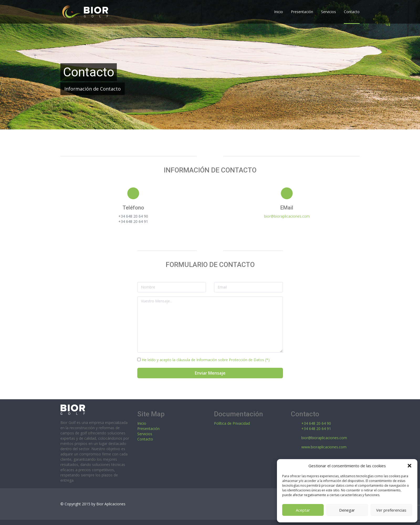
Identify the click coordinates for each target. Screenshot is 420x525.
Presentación (148, 429)
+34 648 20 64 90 (316, 423)
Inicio (142, 423)
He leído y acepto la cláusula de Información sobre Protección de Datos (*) (205, 360)
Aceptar (303, 510)
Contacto (145, 439)
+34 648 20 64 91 (316, 429)
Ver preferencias (391, 510)
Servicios (145, 434)
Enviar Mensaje (210, 373)
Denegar (347, 510)
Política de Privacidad (232, 423)
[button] (409, 466)
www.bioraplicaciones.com (324, 447)
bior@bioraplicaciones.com (287, 216)
